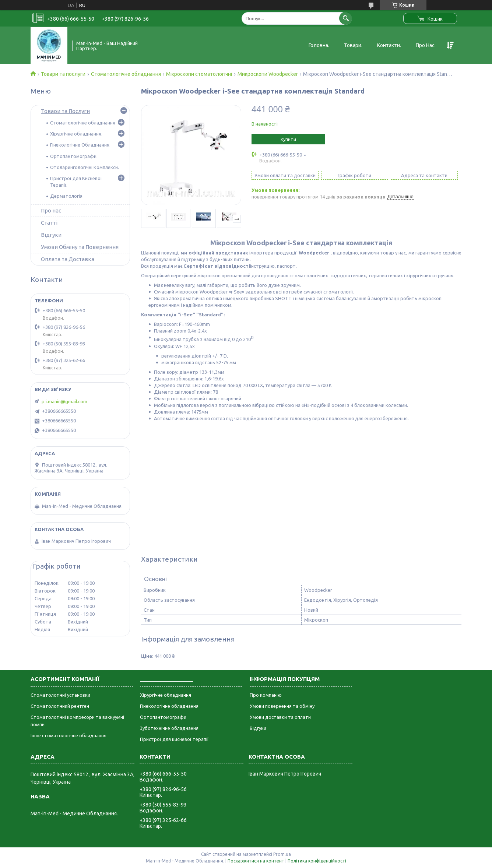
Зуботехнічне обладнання (169, 728)
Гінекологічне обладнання (169, 706)
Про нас (51, 210)
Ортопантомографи (163, 717)
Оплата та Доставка (68, 259)
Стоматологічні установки (60, 695)
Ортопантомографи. (74, 156)
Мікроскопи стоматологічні (199, 74)
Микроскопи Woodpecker (268, 74)
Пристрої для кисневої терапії (174, 739)
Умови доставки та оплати (280, 717)
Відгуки (51, 235)
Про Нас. (426, 45)
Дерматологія (66, 196)
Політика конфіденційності (317, 861)
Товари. (353, 45)
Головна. (319, 45)
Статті (49, 223)
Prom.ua (282, 854)
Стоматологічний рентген (60, 706)
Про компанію (266, 695)
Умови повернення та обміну (282, 706)
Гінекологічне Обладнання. (80, 145)
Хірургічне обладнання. (76, 134)
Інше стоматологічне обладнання (68, 735)
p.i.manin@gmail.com (64, 401)
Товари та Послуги (65, 111)
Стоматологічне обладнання (126, 74)
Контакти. (389, 45)
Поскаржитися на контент (256, 861)
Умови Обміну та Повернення (80, 247)
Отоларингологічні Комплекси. (85, 167)
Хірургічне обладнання (166, 695)
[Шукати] (346, 18)
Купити (288, 139)
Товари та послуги (63, 74)
